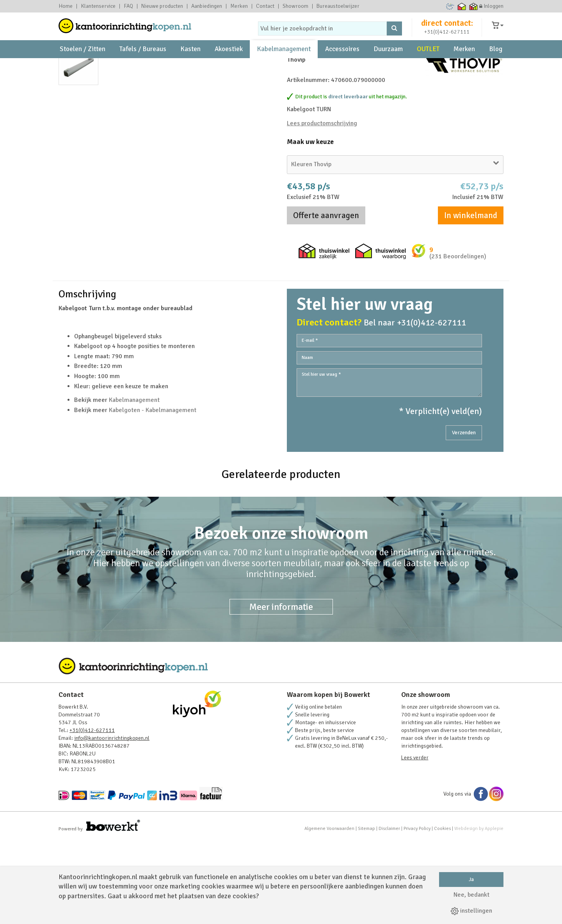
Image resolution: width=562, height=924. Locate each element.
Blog (496, 63)
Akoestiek (229, 63)
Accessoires (342, 63)
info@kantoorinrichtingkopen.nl (112, 820)
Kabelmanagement (284, 63)
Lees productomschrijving (322, 176)
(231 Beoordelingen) (458, 309)
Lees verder (415, 840)
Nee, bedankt (471, 895)
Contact (265, 6)
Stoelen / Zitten (83, 63)
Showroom (295, 6)
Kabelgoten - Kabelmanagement (153, 492)
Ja (471, 879)
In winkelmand (471, 268)
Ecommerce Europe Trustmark (450, 6)
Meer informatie (281, 689)
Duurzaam (388, 63)
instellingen (471, 911)
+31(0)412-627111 (447, 38)
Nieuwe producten (162, 6)
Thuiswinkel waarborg (462, 6)
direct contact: (447, 29)
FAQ (128, 6)
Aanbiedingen (207, 6)
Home (66, 6)
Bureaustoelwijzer (338, 6)
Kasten (190, 63)
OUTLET (428, 63)
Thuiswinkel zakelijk (474, 6)
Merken (239, 6)
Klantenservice (98, 6)
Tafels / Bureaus (143, 63)
